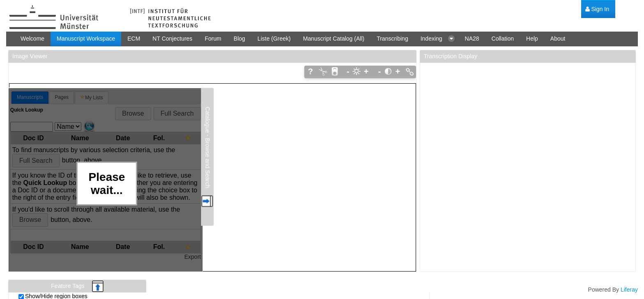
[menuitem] (597, 9)
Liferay (629, 290)
